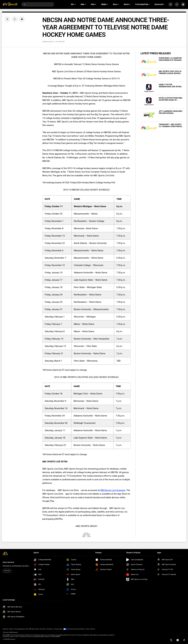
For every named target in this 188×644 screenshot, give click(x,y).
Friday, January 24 (54, 295)
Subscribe (7, 571)
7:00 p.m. (121, 302)
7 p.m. (120, 339)
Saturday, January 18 (55, 438)
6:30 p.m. (121, 258)
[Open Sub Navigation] (75, 4)
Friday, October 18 (53, 394)
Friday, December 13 (55, 265)
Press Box (43, 629)
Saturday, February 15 (55, 346)
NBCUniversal (14, 632)
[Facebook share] (7, 19)
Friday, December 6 (54, 251)
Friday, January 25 (54, 302)
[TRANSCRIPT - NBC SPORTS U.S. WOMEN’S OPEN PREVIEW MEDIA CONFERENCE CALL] (149, 128)
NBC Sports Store (34, 629)
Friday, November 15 (55, 236)
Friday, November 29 (55, 416)
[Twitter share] (15, 19)
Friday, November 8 (54, 228)
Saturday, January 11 (55, 430)
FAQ (27, 629)
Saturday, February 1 (55, 317)
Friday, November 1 (54, 221)
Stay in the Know (8, 562)
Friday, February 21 (54, 353)
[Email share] (22, 19)
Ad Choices (50, 629)
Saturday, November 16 (56, 408)
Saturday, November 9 (55, 401)
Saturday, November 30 (56, 423)
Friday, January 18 (54, 287)
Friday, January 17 (54, 280)
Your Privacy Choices (73, 629)
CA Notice (82, 629)
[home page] (10, 4)
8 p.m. (120, 206)
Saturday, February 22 (55, 445)
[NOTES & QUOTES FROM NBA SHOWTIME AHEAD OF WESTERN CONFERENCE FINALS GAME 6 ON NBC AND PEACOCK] (149, 102)
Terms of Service (90, 629)
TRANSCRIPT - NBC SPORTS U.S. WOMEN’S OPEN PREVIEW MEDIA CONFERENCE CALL (171, 125)
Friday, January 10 (54, 273)
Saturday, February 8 (55, 331)
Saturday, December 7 (55, 258)
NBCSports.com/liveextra (113, 490)
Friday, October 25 (53, 214)
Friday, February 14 (54, 339)
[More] (171, 4)
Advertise (5, 629)
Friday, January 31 (54, 309)
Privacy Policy (58, 629)
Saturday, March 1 (53, 361)
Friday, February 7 (53, 324)
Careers (11, 629)
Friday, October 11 (54, 206)
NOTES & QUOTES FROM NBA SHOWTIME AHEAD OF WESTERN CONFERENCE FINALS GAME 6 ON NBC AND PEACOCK (171, 99)
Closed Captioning (20, 629)
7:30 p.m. (121, 228)
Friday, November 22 (55, 243)
